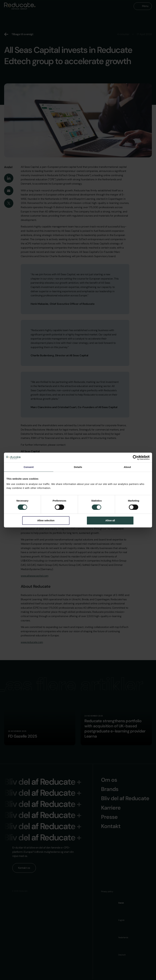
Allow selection (46, 520)
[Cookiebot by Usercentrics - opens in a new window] (135, 458)
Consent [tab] (29, 467)
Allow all (110, 520)
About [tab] (127, 467)
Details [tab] (78, 467)
